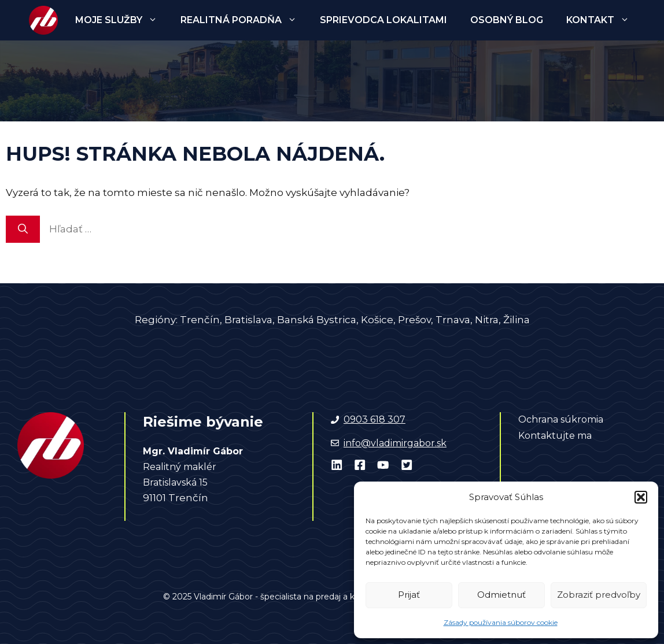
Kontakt (604, 20)
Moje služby (122, 20)
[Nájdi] (23, 230)
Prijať (409, 595)
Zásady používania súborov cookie (501, 622)
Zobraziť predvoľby (599, 595)
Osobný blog (507, 20)
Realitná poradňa (244, 20)
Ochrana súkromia (561, 419)
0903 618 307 (375, 419)
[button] (641, 497)
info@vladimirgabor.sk (395, 443)
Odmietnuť (501, 595)
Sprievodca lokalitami (383, 20)
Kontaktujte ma (555, 436)
